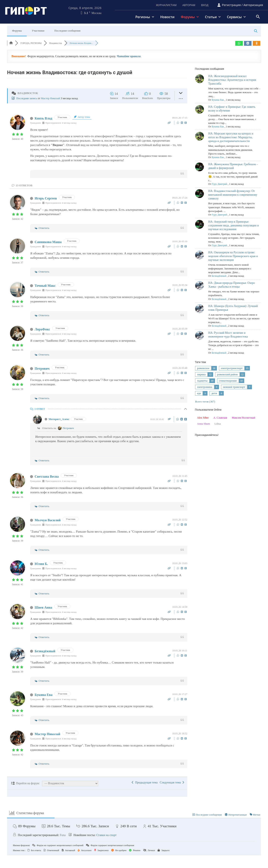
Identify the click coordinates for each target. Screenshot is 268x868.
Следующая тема (172, 782)
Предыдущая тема (145, 782)
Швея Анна (43, 607)
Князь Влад (43, 118)
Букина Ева (44, 695)
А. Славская (220, 418)
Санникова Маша (48, 242)
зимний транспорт (234, 387)
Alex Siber (203, 418)
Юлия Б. (41, 564)
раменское (203, 368)
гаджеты (202, 381)
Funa (63, 835)
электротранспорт (232, 368)
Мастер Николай (51, 98)
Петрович (42, 369)
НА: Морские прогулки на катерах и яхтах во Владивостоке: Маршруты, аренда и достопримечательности (231, 137)
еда (199, 393)
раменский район (227, 374)
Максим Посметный (244, 418)
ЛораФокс (42, 329)
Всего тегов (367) (205, 402)
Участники (38, 31)
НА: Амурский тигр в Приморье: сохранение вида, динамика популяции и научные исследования (234, 225)
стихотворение (228, 381)
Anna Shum (204, 424)
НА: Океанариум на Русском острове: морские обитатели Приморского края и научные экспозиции (233, 256)
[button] (258, 17)
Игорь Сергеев (46, 198)
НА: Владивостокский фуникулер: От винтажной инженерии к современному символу (233, 195)
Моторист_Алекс (59, 419)
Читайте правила (129, 56)
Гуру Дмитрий (220, 184)
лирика (201, 374)
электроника (205, 387)
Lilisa (218, 424)
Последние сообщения (68, 31)
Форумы (17, 31)
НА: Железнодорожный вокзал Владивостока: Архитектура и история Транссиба (232, 80)
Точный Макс (45, 286)
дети (214, 393)
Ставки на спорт (106, 835)
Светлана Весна (47, 477)
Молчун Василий (48, 520)
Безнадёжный (45, 651)
